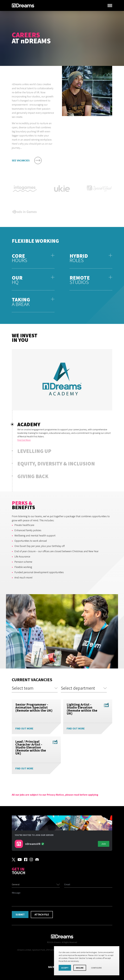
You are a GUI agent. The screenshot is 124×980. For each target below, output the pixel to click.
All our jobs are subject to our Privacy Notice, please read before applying (55, 795)
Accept (65, 968)
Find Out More (24, 440)
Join (104, 844)
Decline (80, 968)
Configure (96, 968)
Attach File (42, 914)
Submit (20, 914)
